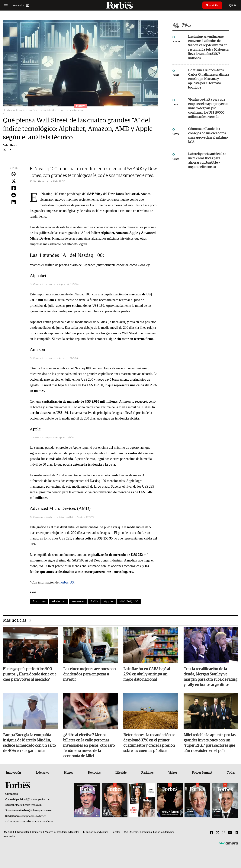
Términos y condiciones (96, 832)
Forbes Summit (202, 773)
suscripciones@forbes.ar (33, 816)
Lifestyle (121, 773)
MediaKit (9, 832)
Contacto (37, 832)
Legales (116, 832)
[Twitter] (218, 833)
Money (68, 773)
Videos (173, 773)
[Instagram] (224, 833)
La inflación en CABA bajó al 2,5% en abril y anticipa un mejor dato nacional (147, 674)
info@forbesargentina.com (28, 805)
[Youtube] (230, 833)
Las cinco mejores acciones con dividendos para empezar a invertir (90, 674)
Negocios (94, 773)
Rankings (147, 773)
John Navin (10, 145)
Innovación (13, 773)
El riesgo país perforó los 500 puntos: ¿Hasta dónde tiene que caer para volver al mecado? (30, 674)
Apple (109, 601)
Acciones (39, 601)
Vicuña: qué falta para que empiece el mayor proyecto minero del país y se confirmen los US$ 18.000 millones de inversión (208, 108)
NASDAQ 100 (129, 601)
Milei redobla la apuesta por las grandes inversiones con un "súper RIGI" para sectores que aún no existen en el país (210, 743)
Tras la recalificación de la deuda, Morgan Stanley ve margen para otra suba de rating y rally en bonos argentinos (210, 677)
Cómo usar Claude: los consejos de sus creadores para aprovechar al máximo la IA (208, 136)
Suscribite (212, 5)
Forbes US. (67, 582)
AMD (94, 601)
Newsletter (23, 832)
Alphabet (59, 601)
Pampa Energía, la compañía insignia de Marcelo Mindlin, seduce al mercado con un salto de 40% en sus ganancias (29, 743)
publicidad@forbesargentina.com (33, 799)
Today (231, 773)
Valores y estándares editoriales (62, 832)
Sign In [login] (232, 5)
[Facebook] (212, 833)
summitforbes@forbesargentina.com (33, 811)
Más (205, 25)
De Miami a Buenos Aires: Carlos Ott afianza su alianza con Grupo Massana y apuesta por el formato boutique (208, 79)
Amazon (78, 601)
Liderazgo (42, 773)
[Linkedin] (236, 833)
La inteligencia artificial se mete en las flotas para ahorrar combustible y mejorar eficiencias (207, 161)
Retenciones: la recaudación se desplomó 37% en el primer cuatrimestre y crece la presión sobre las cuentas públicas (149, 743)
